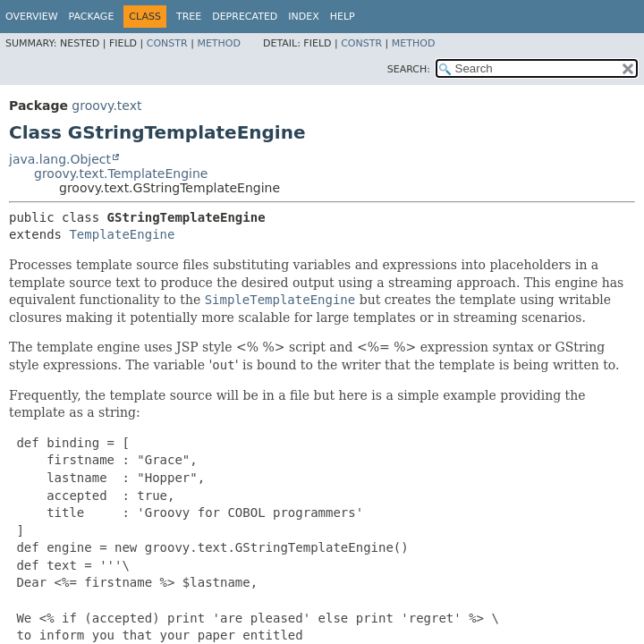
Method (219, 43)
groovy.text (106, 106)
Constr (167, 43)
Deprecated (245, 17)
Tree (189, 17)
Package (92, 17)
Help (343, 17)
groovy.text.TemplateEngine (121, 174)
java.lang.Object (60, 159)
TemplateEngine (122, 234)
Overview (32, 17)
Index (303, 17)
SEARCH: (409, 69)
